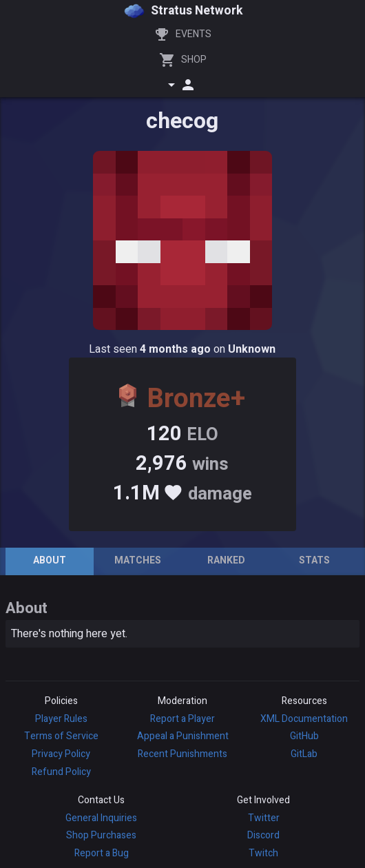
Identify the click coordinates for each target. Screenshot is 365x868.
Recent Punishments (182, 754)
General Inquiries (101, 818)
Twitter (264, 818)
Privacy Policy (61, 754)
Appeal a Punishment (183, 736)
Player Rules (61, 719)
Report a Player (182, 719)
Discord (263, 835)
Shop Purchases (101, 835)
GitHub (304, 736)
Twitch (263, 853)
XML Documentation (304, 719)
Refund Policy (61, 772)
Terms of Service (61, 736)
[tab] (50, 561)
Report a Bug (102, 853)
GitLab (304, 754)
